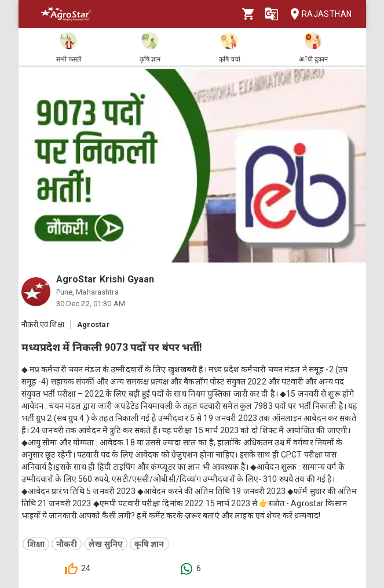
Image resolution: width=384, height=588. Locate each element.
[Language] (272, 14)
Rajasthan (318, 14)
